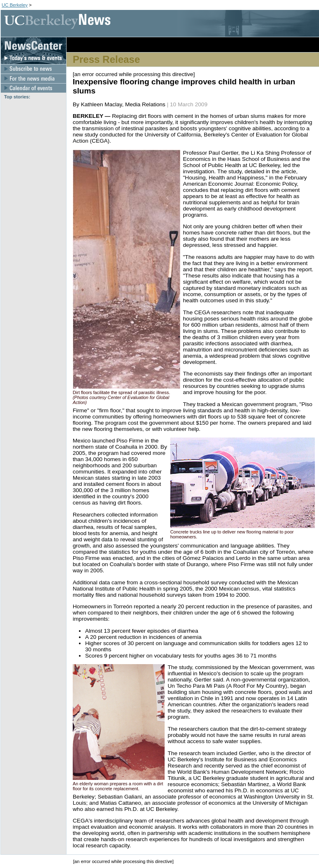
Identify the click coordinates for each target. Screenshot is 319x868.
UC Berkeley (15, 5)
